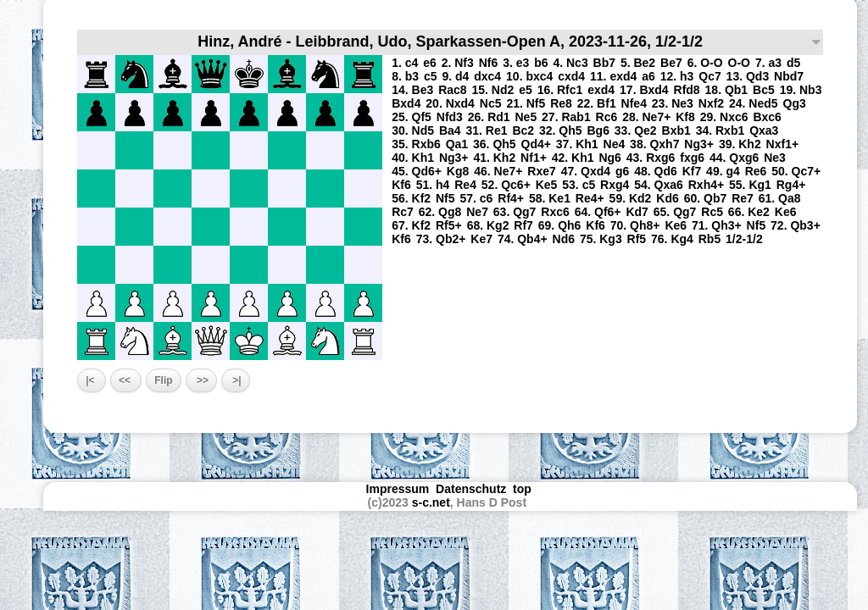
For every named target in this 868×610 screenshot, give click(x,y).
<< (126, 380)
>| (236, 380)
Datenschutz (471, 489)
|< (92, 380)
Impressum (398, 489)
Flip (163, 380)
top (524, 489)
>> (201, 380)
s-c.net (431, 502)
